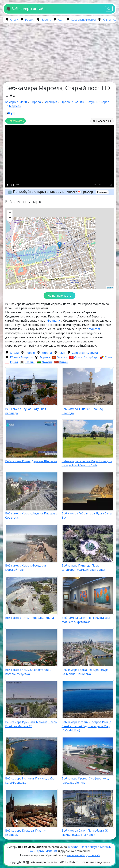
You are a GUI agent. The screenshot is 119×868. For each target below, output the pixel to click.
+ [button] (10, 213)
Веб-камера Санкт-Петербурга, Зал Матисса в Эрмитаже (86, 620)
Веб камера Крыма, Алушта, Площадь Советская (31, 515)
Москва (62, 357)
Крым (14, 362)
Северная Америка (83, 20)
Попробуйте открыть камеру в (54, 192)
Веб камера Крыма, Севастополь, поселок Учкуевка (28, 672)
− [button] (10, 218)
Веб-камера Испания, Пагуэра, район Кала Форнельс (31, 781)
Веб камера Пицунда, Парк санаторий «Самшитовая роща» (84, 568)
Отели (14, 20)
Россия (30, 20)
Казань (30, 362)
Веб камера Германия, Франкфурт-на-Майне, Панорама (86, 672)
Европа (46, 20)
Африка (45, 357)
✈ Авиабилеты (16, 121)
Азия (61, 20)
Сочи (108, 357)
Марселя (95, 329)
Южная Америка (21, 357)
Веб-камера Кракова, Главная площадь (26, 833)
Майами (106, 847)
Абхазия (47, 362)
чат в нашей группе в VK (84, 855)
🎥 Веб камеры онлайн (26, 9)
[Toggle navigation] (109, 9)
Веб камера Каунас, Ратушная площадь (26, 411)
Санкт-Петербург (86, 357)
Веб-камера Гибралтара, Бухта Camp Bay (87, 515)
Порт (11, 113)
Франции (54, 321)
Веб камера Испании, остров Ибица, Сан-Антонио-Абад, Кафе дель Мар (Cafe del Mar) (87, 726)
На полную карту (59, 296)
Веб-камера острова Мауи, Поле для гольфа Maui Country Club (87, 463)
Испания (51, 851)
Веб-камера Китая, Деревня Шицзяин (31, 461)
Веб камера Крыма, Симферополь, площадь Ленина (85, 781)
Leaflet (110, 288)
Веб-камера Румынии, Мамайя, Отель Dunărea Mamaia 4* (31, 724)
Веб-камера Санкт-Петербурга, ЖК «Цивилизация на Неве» (85, 833)
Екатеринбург (89, 847)
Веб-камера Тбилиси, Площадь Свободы (83, 411)
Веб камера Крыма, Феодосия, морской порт (26, 568)
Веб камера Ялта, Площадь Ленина (30, 618)
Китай (63, 362)
